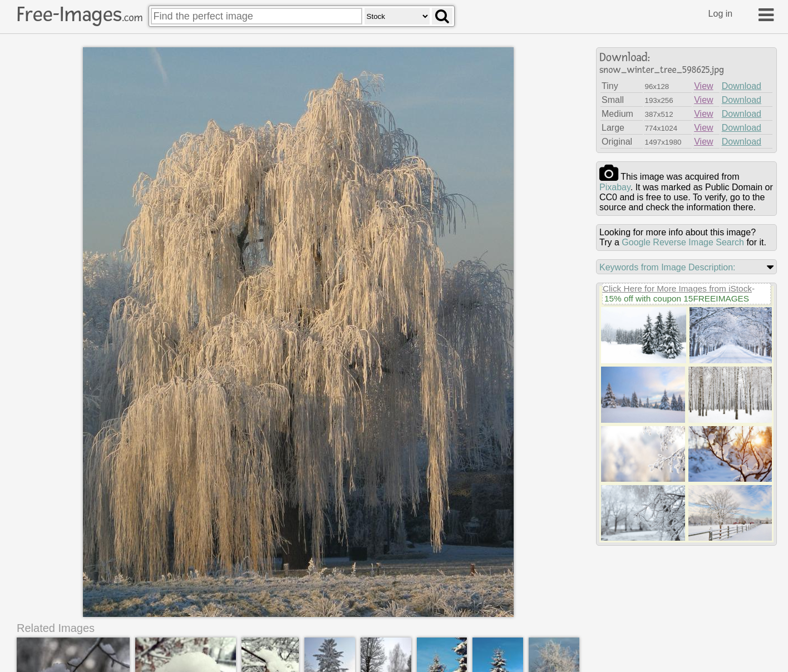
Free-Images (80, 14)
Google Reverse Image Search (683, 242)
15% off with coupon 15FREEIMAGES (677, 298)
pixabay (615, 187)
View (703, 86)
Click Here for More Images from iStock (677, 288)
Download (742, 86)
